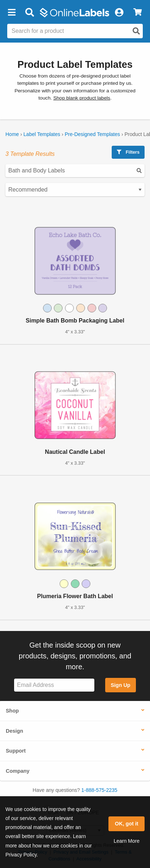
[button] (12, 13)
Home (12, 134)
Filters (128, 152)
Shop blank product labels (82, 98)
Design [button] (14, 731)
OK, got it (127, 824)
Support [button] (16, 751)
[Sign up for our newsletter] (54, 685)
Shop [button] (12, 711)
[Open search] (136, 31)
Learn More (127, 841)
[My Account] (119, 13)
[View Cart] (138, 13)
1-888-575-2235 (99, 790)
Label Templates (42, 134)
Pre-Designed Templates (92, 134)
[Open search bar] (29, 13)
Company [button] (18, 771)
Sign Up (120, 685)
